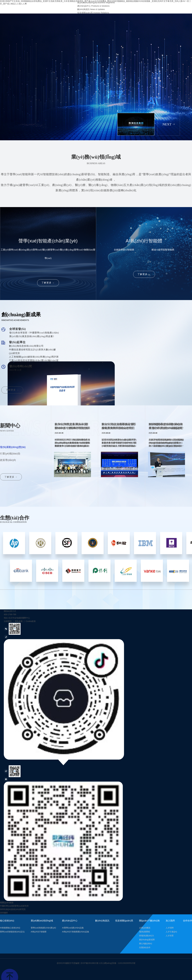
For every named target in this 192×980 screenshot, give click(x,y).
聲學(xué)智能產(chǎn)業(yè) (43, 928)
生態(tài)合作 (145, 947)
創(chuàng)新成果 (147, 940)
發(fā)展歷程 (145, 932)
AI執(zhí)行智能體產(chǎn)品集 (76, 932)
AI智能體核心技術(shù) (10, 928)
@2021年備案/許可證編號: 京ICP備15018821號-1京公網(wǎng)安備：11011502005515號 (96, 963)
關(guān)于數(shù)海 (149, 921)
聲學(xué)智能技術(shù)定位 (12, 932)
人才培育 (170, 936)
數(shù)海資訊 (102, 921)
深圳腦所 (4, 913)
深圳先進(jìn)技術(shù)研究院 (13, 909)
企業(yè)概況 (145, 928)
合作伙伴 (188, 921)
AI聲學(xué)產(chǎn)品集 (73, 928)
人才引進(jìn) (171, 932)
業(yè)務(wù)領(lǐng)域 (42, 921)
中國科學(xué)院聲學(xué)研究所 (14, 906)
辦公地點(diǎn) (146, 944)
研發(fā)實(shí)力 (147, 936)
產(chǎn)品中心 (70, 921)
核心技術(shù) (7, 921)
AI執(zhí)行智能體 (39, 932)
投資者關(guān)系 (124, 921)
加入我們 (170, 921)
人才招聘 (170, 928)
